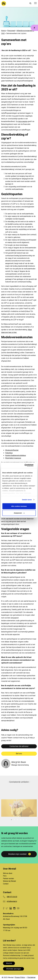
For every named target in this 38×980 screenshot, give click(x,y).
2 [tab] (14, 819)
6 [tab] (27, 819)
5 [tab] (24, 819)
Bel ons (19, 754)
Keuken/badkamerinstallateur (16, 456)
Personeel (11, 31)
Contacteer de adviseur (19, 746)
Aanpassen (19, 513)
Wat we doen (8, 873)
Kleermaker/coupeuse (13, 458)
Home (3, 31)
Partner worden (8, 879)
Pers (5, 876)
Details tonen (27, 500)
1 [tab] (11, 819)
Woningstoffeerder (12, 450)
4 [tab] (21, 819)
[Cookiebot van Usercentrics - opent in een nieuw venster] (27, 465)
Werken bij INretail (9, 881)
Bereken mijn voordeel (17, 854)
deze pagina (23, 121)
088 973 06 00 (12, 897)
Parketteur (9, 453)
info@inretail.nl (12, 901)
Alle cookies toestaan (19, 506)
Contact (6, 884)
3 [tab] (18, 819)
